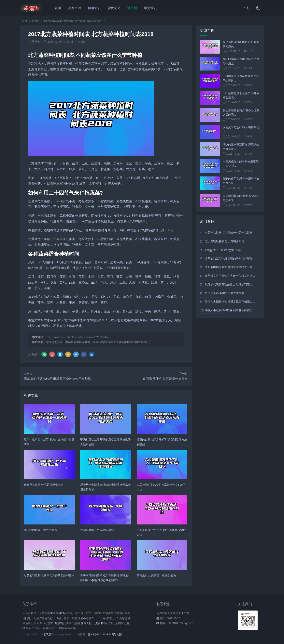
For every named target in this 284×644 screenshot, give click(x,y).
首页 (58, 8)
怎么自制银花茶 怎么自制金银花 (225, 241)
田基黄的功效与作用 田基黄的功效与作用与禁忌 (57, 379)
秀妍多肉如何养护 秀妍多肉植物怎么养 (229, 267)
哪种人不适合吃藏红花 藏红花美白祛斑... (230, 310)
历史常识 (150, 8)
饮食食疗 (86, 623)
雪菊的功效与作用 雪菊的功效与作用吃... (230, 258)
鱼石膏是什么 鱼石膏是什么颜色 (165, 379)
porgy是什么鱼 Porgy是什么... (224, 250)
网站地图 (117, 634)
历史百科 (98, 623)
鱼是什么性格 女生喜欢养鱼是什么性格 (229, 232)
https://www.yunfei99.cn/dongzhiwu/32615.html (78, 337)
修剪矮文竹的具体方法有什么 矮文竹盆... (230, 276)
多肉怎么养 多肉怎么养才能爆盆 (225, 293)
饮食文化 (114, 8)
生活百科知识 (58, 613)
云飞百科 (49, 634)
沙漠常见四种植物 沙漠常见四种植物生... (230, 301)
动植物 (132, 8)
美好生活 (75, 8)
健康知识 (94, 8)
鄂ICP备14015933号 (99, 634)
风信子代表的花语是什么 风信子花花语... (230, 284)
